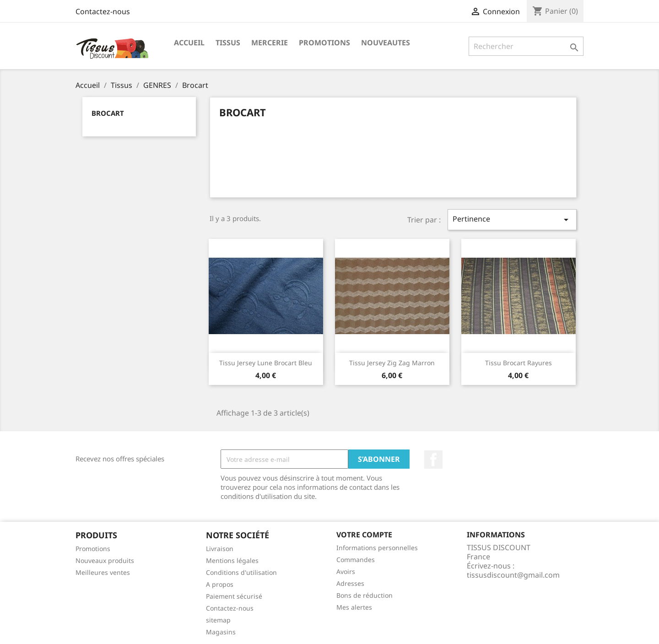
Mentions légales (232, 560)
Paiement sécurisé (234, 596)
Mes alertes (354, 607)
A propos (220, 584)
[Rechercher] (526, 46)
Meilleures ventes (103, 572)
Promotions (93, 549)
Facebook (433, 460)
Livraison (220, 549)
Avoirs (346, 571)
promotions (324, 43)
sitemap (218, 620)
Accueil (189, 43)
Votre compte (364, 535)
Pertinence (512, 219)
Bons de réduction (365, 595)
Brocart (108, 113)
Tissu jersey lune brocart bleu (266, 363)
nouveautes (386, 43)
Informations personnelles (377, 548)
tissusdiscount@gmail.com (513, 575)
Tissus (228, 43)
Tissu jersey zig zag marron (392, 363)
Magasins (221, 632)
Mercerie (270, 43)
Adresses (350, 583)
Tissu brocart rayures (519, 363)
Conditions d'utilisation (241, 572)
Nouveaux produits (105, 560)
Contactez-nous (103, 11)
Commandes (356, 560)
